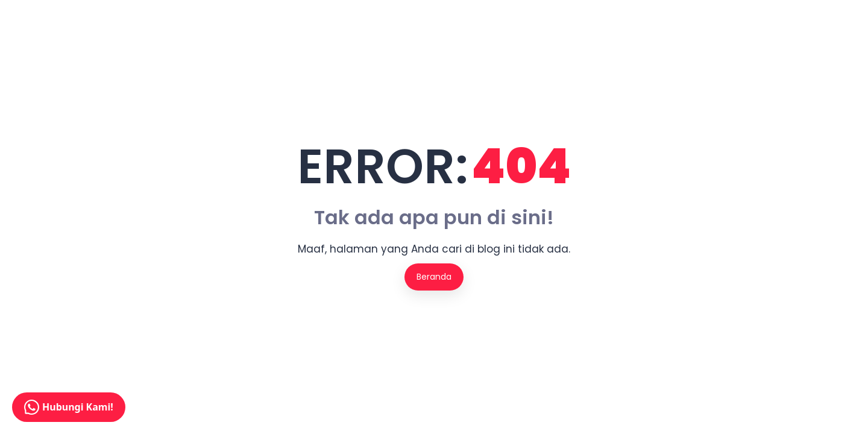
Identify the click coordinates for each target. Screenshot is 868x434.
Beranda (434, 277)
